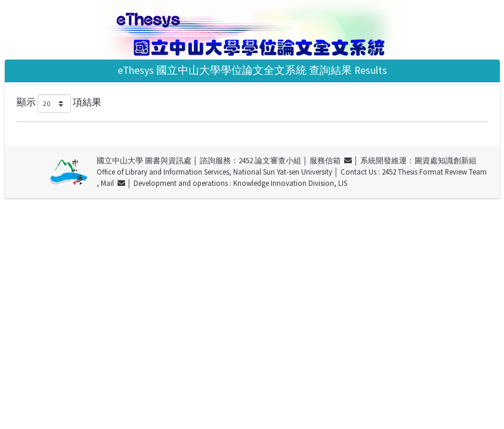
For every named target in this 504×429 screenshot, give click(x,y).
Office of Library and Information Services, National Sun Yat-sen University (214, 172)
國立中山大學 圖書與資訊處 (144, 160)
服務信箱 (331, 160)
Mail (113, 183)
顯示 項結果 (59, 103)
